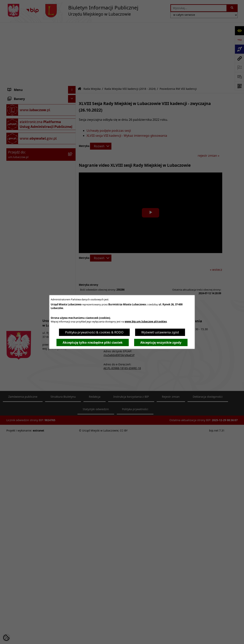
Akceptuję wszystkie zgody (161, 342)
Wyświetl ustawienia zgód (160, 332)
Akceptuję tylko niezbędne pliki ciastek (93, 342)
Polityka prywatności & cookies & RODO (94, 332)
